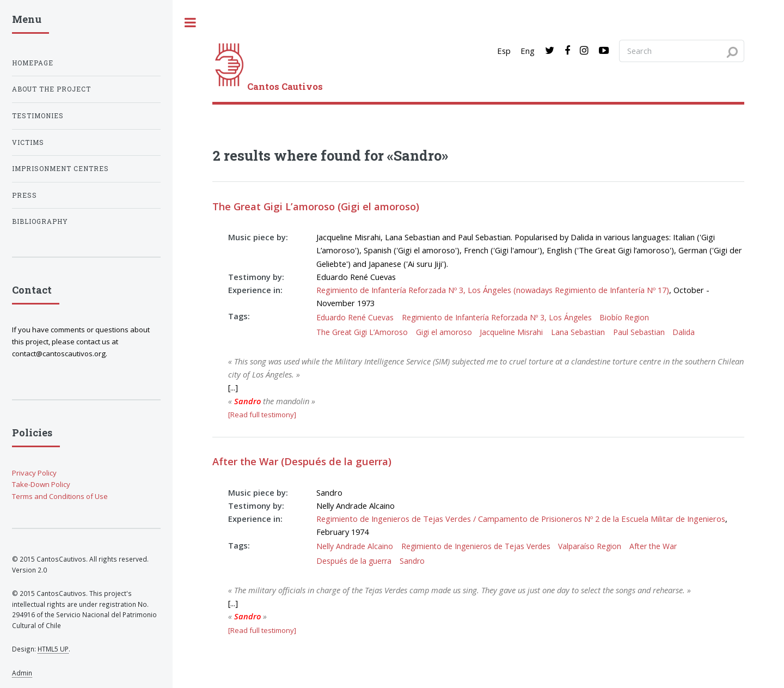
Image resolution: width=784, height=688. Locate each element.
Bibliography (40, 221)
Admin (22, 673)
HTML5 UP (53, 649)
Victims (28, 142)
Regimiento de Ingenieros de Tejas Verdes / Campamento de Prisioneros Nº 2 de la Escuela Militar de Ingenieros (521, 519)
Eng (528, 51)
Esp (504, 51)
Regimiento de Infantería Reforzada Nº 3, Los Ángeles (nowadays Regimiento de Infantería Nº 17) (493, 290)
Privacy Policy (34, 473)
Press (24, 195)
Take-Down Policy (41, 484)
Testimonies (38, 116)
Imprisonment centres (60, 169)
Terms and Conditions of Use (60, 496)
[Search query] (682, 51)
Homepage (33, 63)
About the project (51, 89)
